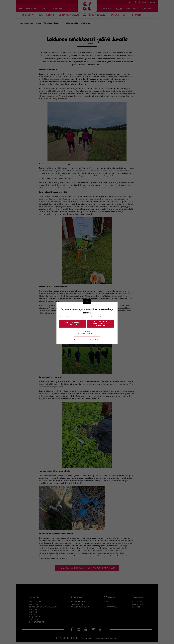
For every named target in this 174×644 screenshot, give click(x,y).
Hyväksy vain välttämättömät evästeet (100, 324)
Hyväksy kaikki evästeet (72, 324)
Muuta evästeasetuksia (87, 333)
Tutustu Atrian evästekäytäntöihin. (87, 340)
